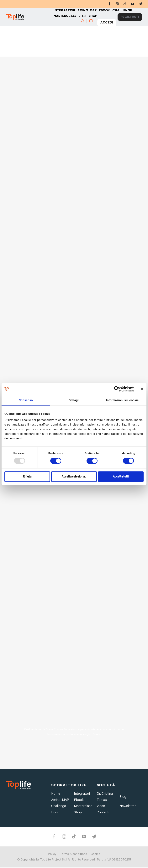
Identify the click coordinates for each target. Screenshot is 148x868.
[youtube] (133, 4)
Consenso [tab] (26, 400)
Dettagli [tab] (74, 400)
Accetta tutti (121, 477)
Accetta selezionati (74, 477)
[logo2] (18, 782)
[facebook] (109, 4)
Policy (52, 855)
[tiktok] (125, 4)
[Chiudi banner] (142, 389)
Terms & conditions (74, 855)
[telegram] (140, 4)
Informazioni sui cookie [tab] (122, 400)
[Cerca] (84, 21)
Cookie (95, 855)
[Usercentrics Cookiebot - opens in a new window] (117, 389)
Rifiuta (27, 477)
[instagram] (117, 4)
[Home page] (30, 17)
